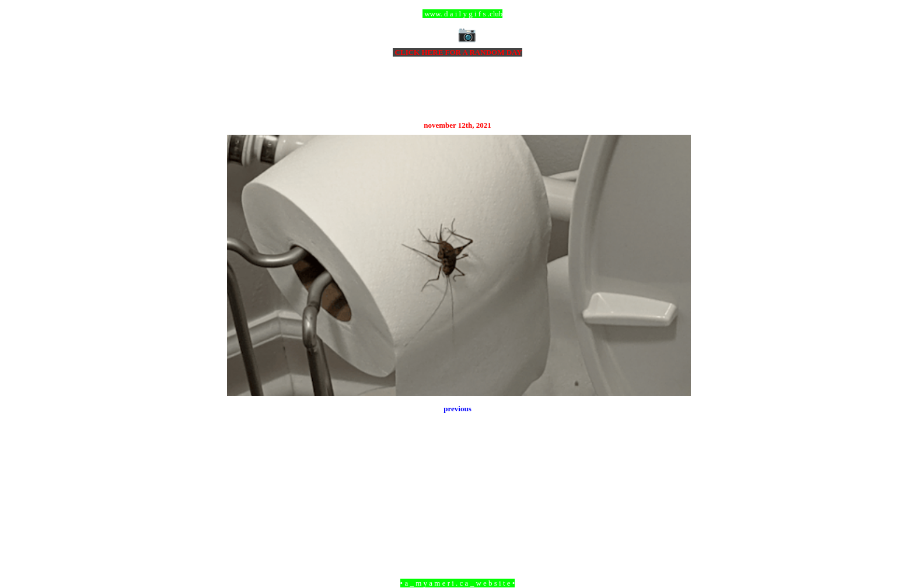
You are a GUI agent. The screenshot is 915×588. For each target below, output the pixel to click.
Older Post (675, 519)
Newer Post (242, 519)
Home (459, 519)
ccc (458, 14)
